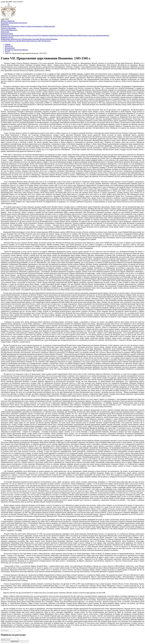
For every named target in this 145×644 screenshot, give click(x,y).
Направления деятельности (18, 23)
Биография (5, 23)
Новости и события (15, 41)
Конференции (5, 39)
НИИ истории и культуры (86, 35)
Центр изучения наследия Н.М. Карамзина (34, 35)
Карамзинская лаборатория (10, 35)
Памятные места (16, 39)
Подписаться (46, 41)
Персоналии (5, 32)
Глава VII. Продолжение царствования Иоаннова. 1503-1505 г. (26, 53)
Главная (8, 44)
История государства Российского (16, 50)
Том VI (7, 52)
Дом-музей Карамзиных (9, 30)
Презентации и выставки (31, 39)
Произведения (6, 26)
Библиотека (5, 25)
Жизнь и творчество (8, 21)
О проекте (4, 41)
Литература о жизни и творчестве (22, 26)
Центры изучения (7, 34)
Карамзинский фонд (102, 35)
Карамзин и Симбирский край (45, 26)
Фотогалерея (26, 41)
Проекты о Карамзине (8, 28)
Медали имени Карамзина (49, 39)
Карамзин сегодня (7, 37)
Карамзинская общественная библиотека (63, 35)
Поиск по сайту (36, 41)
